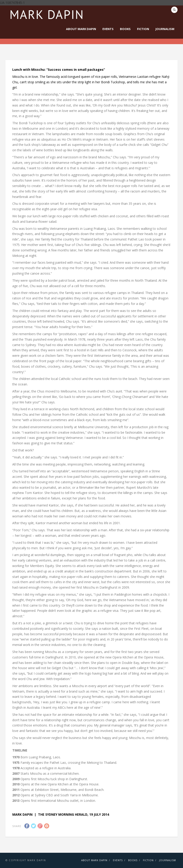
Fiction (143, 29)
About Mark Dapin (81, 29)
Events (108, 29)
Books (125, 29)
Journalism (165, 29)
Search (174, 10)
